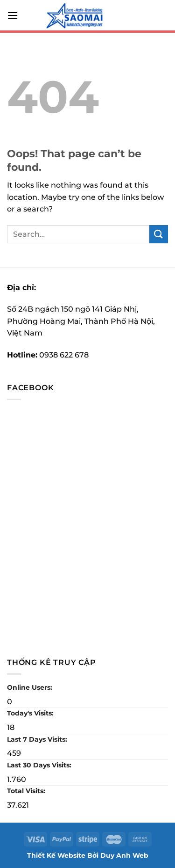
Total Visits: (27, 791)
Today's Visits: (31, 713)
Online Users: (31, 687)
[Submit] (159, 234)
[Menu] (13, 15)
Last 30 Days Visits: (40, 765)
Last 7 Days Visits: (38, 739)
